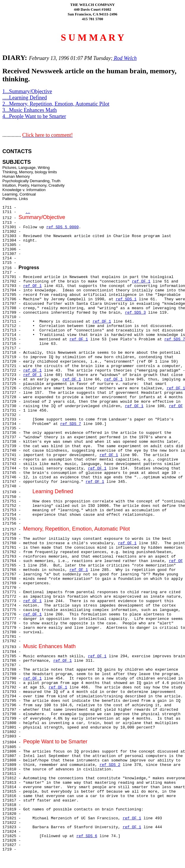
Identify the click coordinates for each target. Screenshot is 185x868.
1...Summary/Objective (27, 91)
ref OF (176, 406)
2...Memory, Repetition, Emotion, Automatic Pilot (56, 104)
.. (28, 212)
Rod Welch (125, 58)
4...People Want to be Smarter (34, 116)
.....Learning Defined (25, 98)
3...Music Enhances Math (29, 110)
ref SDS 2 (110, 765)
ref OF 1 (141, 281)
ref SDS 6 (87, 836)
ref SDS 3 (135, 313)
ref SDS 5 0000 (62, 227)
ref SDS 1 (126, 299)
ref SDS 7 (71, 424)
